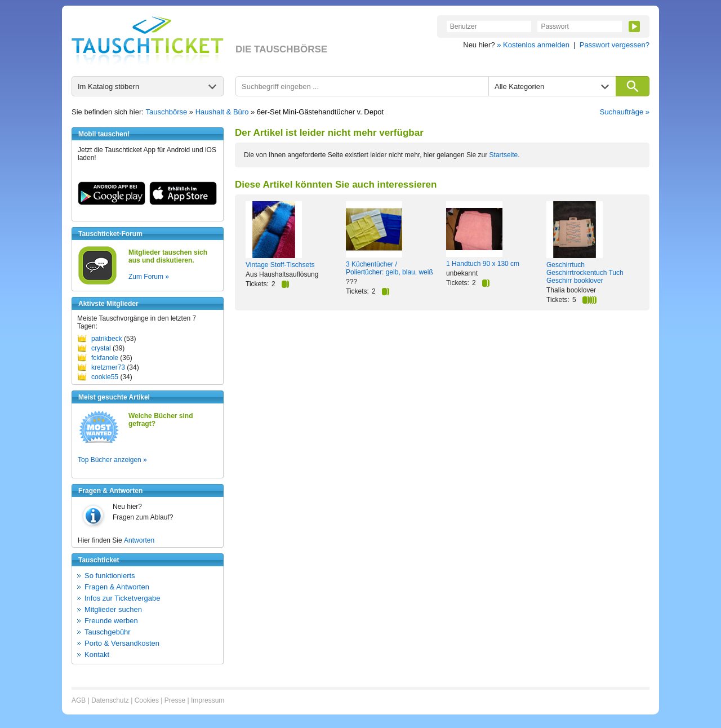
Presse (175, 700)
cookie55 (105, 377)
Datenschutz (110, 700)
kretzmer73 (108, 367)
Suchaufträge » (625, 112)
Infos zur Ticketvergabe (122, 598)
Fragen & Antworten (117, 587)
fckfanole (105, 358)
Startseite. (505, 155)
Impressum (208, 700)
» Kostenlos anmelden (533, 45)
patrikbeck (107, 339)
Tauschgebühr (108, 632)
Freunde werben (111, 621)
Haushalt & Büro (222, 112)
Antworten (139, 540)
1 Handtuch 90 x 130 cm (483, 264)
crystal (101, 348)
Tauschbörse (167, 112)
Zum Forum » (149, 277)
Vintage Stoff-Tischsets (280, 265)
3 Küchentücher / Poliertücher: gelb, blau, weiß (390, 268)
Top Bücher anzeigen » (112, 460)
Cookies (147, 700)
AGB (79, 700)
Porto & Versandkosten (122, 643)
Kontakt (97, 654)
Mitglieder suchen (113, 609)
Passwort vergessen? (615, 45)
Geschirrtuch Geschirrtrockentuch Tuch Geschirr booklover (585, 273)
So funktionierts (110, 576)
